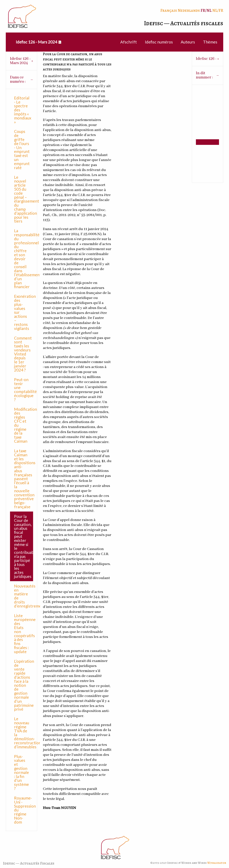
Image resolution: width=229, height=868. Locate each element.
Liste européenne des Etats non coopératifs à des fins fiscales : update (24, 633)
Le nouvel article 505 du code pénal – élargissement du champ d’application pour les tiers (24, 199)
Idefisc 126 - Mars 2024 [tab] (20, 61)
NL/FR (218, 10)
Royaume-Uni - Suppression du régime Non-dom (24, 810)
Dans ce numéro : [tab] (18, 80)
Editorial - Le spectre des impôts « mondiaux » (23, 110)
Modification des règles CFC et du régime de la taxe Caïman (24, 425)
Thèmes (210, 42)
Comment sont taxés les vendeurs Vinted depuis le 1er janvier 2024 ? (23, 354)
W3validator (217, 863)
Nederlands (189, 10)
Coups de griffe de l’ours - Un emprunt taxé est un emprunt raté (22, 149)
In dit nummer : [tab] (204, 75)
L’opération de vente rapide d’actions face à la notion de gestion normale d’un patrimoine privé (24, 685)
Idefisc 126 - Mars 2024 (36, 42)
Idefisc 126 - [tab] (206, 59)
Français (169, 10)
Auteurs (188, 42)
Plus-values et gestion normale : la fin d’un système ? (21, 772)
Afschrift (129, 42)
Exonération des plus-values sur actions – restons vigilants (24, 312)
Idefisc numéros (159, 42)
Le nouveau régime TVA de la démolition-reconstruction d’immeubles (24, 733)
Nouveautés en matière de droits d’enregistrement (24, 596)
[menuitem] (36, 42)
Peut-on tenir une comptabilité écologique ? (24, 389)
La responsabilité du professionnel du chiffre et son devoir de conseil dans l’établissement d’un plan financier (24, 259)
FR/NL (206, 10)
